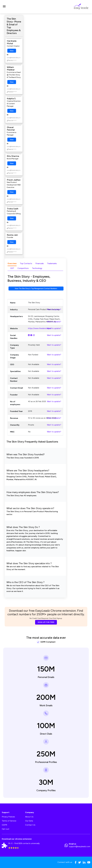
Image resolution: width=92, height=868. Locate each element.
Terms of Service (9, 821)
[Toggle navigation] (4, 7)
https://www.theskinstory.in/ (40, 328)
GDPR (4, 825)
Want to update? (54, 309)
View (12, 51)
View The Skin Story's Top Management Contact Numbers (36, 289)
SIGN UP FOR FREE (46, 622)
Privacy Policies (8, 817)
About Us (29, 817)
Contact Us (30, 825)
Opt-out (6, 829)
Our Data (29, 821)
